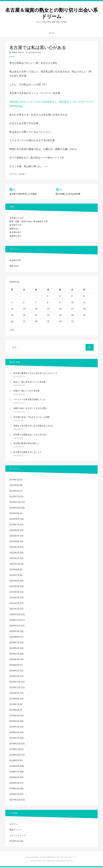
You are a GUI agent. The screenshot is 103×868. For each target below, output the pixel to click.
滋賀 (11, 266)
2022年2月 (14, 553)
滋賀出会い (14, 229)
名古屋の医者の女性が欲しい (26, 444)
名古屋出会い (15, 232)
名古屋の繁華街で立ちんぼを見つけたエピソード (36, 374)
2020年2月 (14, 671)
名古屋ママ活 (15, 225)
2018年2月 (14, 789)
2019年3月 (14, 727)
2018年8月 (14, 767)
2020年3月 (14, 666)
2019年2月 (14, 733)
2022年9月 (14, 514)
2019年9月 (14, 694)
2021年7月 (14, 576)
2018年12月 (15, 744)
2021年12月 (15, 565)
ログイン (13, 825)
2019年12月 (15, 683)
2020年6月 (14, 649)
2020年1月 (14, 677)
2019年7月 (14, 705)
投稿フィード (15, 830)
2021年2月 (14, 604)
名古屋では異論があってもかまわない (31, 435)
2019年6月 (14, 711)
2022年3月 (14, 548)
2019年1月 (14, 739)
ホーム (52, 33)
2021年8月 (14, 570)
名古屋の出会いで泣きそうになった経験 (32, 418)
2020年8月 (14, 638)
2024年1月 (14, 480)
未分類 (22, 174)
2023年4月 (14, 486)
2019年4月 (14, 722)
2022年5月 (14, 536)
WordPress (68, 862)
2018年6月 (14, 778)
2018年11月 (15, 750)
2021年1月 (14, 610)
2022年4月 (14, 542)
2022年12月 (15, 497)
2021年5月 (14, 587)
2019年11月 (15, 688)
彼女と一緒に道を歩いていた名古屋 (30, 383)
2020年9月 (14, 632)
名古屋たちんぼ (16, 218)
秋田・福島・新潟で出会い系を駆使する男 (28, 221)
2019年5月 (14, 716)
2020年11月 (15, 621)
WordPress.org (16, 842)
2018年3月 (14, 784)
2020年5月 (14, 654)
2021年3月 (14, 598)
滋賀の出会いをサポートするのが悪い (31, 409)
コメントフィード (17, 836)
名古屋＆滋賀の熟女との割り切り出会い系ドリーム (51, 13)
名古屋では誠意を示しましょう (27, 453)
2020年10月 (15, 626)
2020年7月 (14, 643)
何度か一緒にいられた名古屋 (26, 391)
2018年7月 (14, 772)
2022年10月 (15, 508)
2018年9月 (14, 761)
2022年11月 (15, 503)
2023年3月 (14, 492)
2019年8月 (14, 699)
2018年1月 (14, 795)
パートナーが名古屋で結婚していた (30, 400)
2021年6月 (14, 581)
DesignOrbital (49, 862)
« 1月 (12, 331)
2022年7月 (14, 525)
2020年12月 (15, 615)
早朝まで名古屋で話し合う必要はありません (34, 426)
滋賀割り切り (15, 236)
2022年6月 (14, 531)
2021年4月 (14, 593)
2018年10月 (15, 756)
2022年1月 (14, 559)
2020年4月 (14, 660)
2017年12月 (15, 800)
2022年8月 (14, 520)
